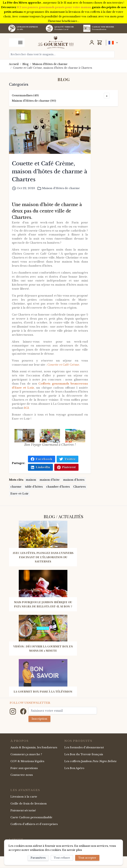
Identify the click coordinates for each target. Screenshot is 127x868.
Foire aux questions (24, 768)
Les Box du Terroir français (84, 754)
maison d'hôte (50, 480)
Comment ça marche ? (26, 754)
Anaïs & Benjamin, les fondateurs (34, 747)
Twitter (67, 459)
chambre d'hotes (58, 487)
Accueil (14, 64)
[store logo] (56, 42)
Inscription (39, 719)
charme (16, 487)
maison (31, 480)
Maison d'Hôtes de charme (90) (34, 101)
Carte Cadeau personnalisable (31, 817)
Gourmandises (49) (25, 95)
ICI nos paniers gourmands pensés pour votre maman (54, 7)
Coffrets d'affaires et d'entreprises (34, 824)
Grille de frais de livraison (29, 803)
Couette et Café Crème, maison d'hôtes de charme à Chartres (53, 68)
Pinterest (66, 467)
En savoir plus (72, 850)
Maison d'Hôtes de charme (50, 64)
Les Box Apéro (74, 768)
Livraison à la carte (24, 797)
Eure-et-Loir (19, 493)
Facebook (42, 459)
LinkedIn (40, 467)
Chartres (79, 487)
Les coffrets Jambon (90, 761)
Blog (25, 64)
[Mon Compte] (92, 42)
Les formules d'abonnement (84, 747)
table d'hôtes (34, 487)
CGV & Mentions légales (27, 761)
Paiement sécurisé (23, 810)
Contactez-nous (22, 775)
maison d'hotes (74, 480)
